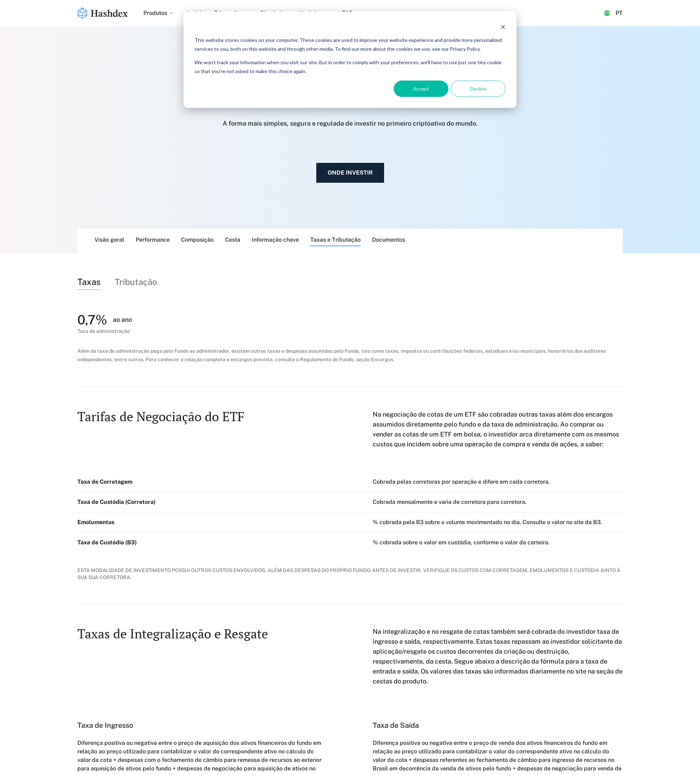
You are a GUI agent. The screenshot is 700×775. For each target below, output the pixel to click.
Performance (153, 240)
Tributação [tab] (136, 282)
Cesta (233, 240)
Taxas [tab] (89, 282)
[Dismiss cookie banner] (503, 27)
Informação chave (275, 240)
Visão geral (109, 240)
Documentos (389, 240)
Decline (478, 89)
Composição (197, 240)
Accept (421, 89)
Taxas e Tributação (335, 240)
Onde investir (350, 173)
